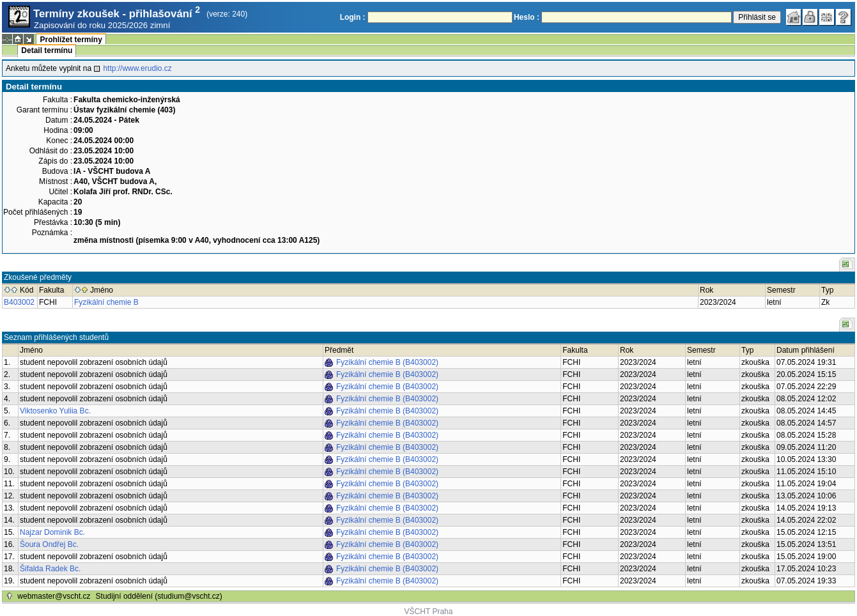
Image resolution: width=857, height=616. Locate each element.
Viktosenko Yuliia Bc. (55, 411)
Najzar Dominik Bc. (52, 532)
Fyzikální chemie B (106, 302)
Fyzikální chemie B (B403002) (387, 362)
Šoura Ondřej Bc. (49, 544)
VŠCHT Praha (429, 612)
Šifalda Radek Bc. (50, 569)
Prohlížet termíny (71, 40)
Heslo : (527, 17)
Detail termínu (47, 50)
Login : (353, 17)
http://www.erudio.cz (137, 68)
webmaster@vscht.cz (54, 596)
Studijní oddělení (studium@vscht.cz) (159, 596)
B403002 (19, 302)
